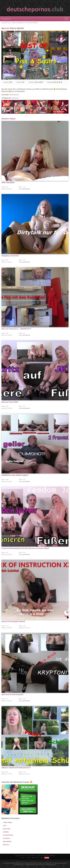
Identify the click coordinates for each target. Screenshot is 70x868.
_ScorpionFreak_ (8, 835)
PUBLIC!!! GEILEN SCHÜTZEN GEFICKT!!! (16, 768)
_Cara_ (5, 825)
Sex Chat (28, 858)
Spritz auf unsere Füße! (10, 402)
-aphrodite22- (7, 841)
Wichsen (16, 98)
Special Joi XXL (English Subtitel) (13, 622)
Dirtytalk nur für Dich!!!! (10, 256)
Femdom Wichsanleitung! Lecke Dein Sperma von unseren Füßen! (25, 548)
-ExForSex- (6, 845)
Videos (14, 23)
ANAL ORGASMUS (8, 183)
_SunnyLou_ (6, 838)
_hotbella (6, 832)
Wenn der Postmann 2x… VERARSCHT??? (16, 329)
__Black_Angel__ (8, 822)
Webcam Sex (36, 858)
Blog (42, 858)
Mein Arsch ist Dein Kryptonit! (12, 695)
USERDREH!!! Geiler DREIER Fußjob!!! (15, 475)
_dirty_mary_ (7, 829)
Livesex (22, 858)
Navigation (6, 19)
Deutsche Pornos (6, 23)
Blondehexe (20, 23)
